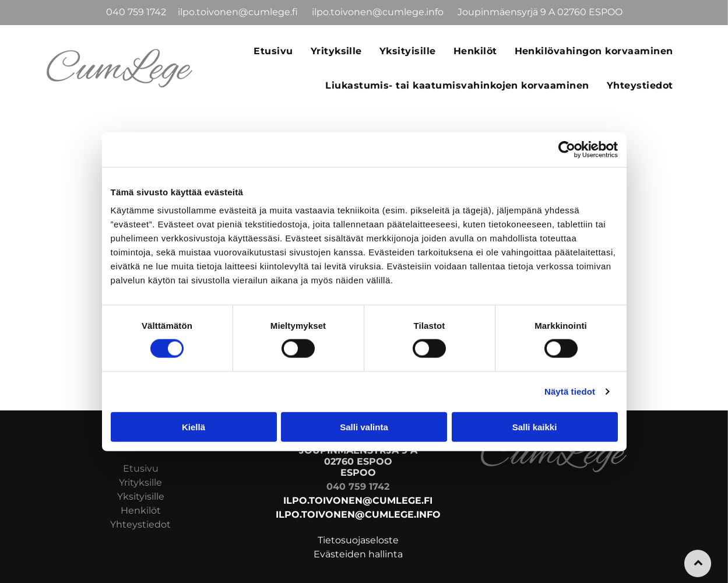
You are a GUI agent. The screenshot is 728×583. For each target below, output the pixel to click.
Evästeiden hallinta (358, 554)
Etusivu (141, 468)
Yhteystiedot (140, 524)
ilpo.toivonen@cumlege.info (379, 12)
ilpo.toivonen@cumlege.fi (239, 12)
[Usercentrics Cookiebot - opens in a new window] (567, 150)
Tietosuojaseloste (358, 540)
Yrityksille (140, 482)
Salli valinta (364, 426)
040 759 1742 (136, 12)
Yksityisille (141, 496)
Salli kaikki (535, 426)
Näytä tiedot (570, 391)
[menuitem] (273, 51)
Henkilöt (141, 510)
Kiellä (194, 426)
